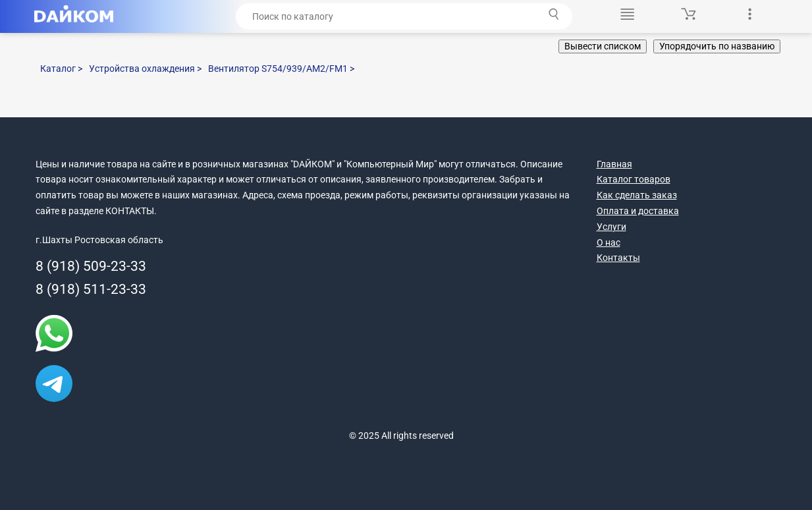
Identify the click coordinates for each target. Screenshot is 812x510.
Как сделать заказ (637, 195)
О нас (609, 242)
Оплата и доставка (638, 211)
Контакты (618, 258)
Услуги (611, 227)
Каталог (61, 69)
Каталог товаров (634, 179)
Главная (614, 164)
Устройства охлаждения (145, 69)
